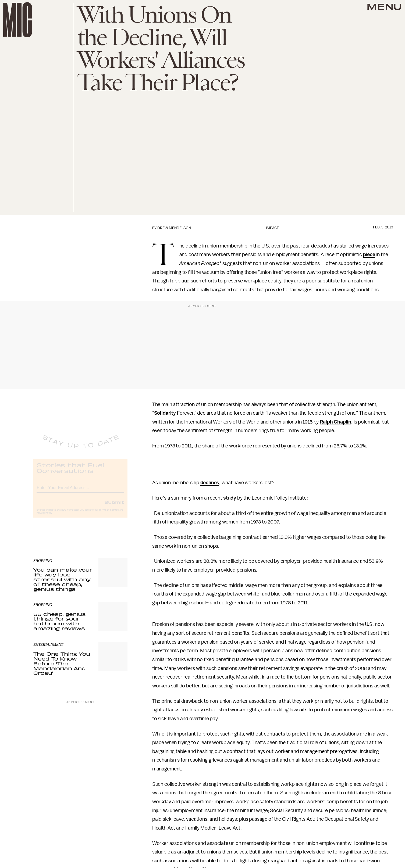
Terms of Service (109, 514)
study (230, 498)
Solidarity (165, 413)
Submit (114, 507)
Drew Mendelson (174, 228)
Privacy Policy (44, 517)
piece (369, 254)
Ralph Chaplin (335, 422)
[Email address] (80, 491)
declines (210, 483)
